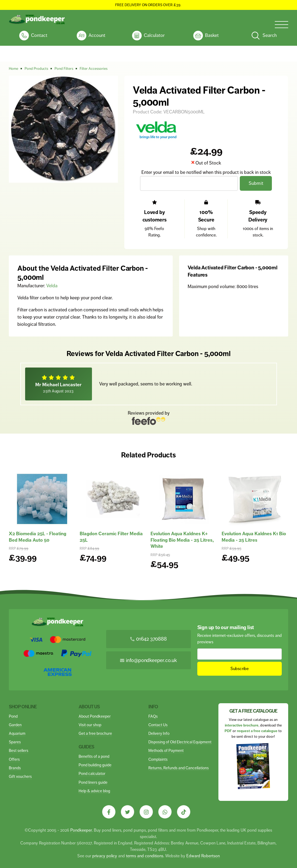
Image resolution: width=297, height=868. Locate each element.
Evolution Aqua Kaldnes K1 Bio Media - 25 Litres (254, 537)
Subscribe (239, 669)
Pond (13, 716)
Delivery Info (159, 733)
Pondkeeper (81, 830)
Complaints (158, 759)
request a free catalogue (257, 731)
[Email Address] (189, 183)
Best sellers (19, 750)
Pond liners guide (93, 782)
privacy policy (105, 856)
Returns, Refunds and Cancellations (179, 768)
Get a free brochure (95, 733)
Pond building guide (95, 765)
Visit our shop (90, 725)
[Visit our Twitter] (128, 812)
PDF (228, 731)
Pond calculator (92, 773)
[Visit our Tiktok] (184, 812)
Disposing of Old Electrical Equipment (180, 742)
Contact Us (158, 725)
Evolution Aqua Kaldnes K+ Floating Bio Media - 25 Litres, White (182, 540)
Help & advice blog (94, 791)
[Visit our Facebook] (109, 812)
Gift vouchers (20, 776)
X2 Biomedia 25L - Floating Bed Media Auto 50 (38, 537)
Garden (15, 725)
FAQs (153, 716)
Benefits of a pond (94, 756)
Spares (15, 742)
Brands (15, 768)
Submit (256, 183)
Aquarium (17, 733)
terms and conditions (145, 856)
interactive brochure (242, 725)
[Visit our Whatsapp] (165, 812)
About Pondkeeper (95, 716)
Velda (52, 286)
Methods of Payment (166, 750)
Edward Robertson (203, 856)
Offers (14, 759)
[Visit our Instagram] (146, 812)
